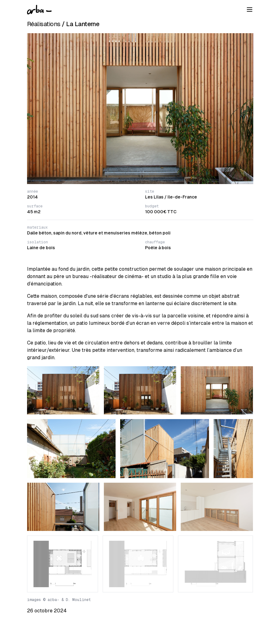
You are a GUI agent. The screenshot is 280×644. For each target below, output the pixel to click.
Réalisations (44, 24)
